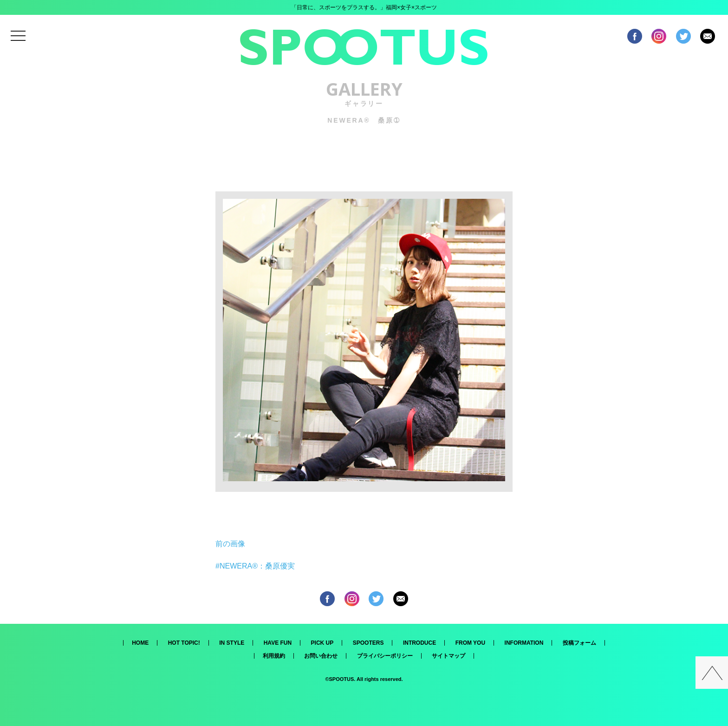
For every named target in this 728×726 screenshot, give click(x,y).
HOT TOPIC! (184, 643)
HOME (140, 643)
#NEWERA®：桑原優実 (255, 566)
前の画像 (230, 544)
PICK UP (322, 643)
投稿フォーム (579, 643)
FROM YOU (470, 643)
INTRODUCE (419, 643)
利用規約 (274, 656)
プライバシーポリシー (385, 656)
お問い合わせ (321, 656)
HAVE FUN (278, 643)
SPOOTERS (368, 643)
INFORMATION (524, 643)
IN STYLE (232, 643)
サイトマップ (448, 656)
